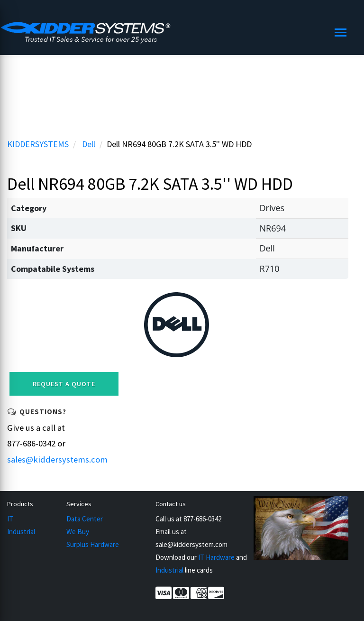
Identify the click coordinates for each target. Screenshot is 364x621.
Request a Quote (64, 384)
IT (10, 519)
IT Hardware (216, 557)
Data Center (85, 519)
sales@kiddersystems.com (57, 459)
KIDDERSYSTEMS (38, 144)
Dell (89, 144)
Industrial (21, 532)
